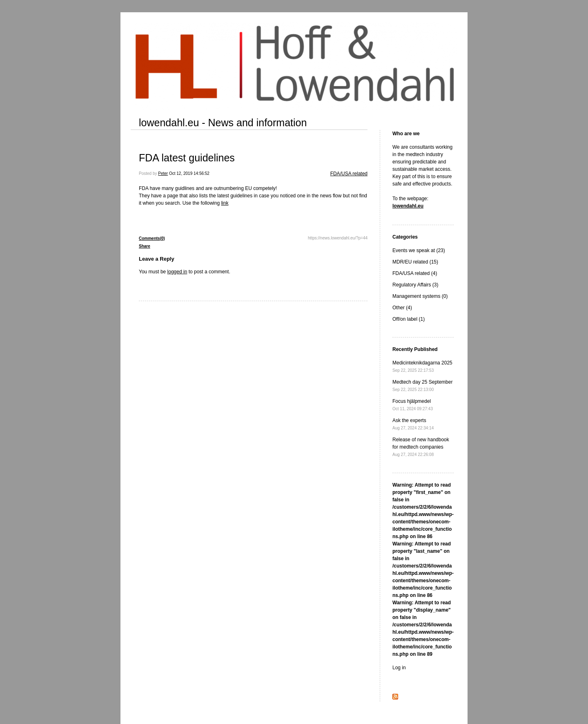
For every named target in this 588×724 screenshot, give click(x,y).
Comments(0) (152, 238)
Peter (163, 173)
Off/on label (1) (409, 319)
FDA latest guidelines (187, 158)
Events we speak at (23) (419, 250)
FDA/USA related (349, 174)
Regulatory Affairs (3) (415, 285)
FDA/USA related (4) (415, 273)
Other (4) (402, 308)
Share (145, 246)
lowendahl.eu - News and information (223, 123)
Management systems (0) (420, 296)
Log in (399, 668)
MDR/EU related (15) (415, 262)
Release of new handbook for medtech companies (421, 447)
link (225, 203)
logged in (177, 272)
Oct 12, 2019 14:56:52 (189, 173)
